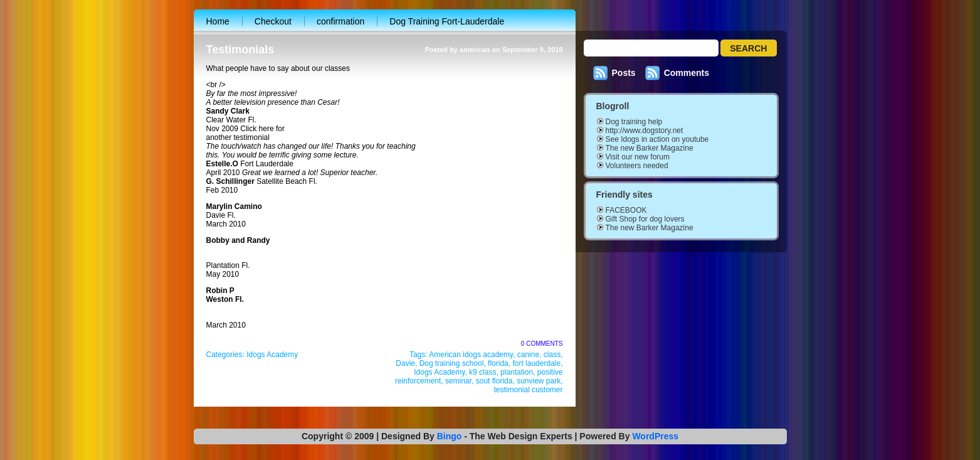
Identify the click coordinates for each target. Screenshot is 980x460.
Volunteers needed (637, 166)
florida (498, 363)
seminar (458, 381)
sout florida (494, 381)
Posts (624, 73)
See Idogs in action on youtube (657, 139)
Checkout (273, 21)
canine (528, 355)
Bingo (450, 436)
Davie (405, 363)
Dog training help (634, 122)
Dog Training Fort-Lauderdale (447, 21)
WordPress (655, 436)
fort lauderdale (536, 363)
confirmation (340, 21)
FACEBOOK (626, 210)
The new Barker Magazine (650, 148)
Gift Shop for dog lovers (645, 219)
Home (218, 21)
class (552, 355)
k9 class (482, 372)
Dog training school (452, 363)
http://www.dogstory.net (645, 131)
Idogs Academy (272, 355)
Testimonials (240, 50)
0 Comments (542, 344)
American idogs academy (471, 355)
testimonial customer (528, 390)
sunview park (539, 381)
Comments (687, 73)
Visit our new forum (638, 157)
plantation (517, 372)
